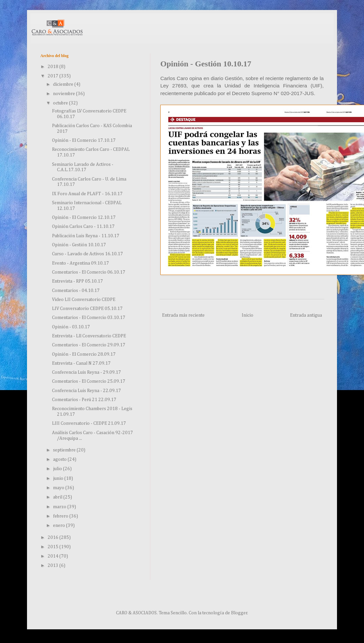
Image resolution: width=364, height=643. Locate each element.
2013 (53, 566)
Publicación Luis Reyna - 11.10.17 (86, 236)
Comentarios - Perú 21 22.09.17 (84, 400)
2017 (53, 76)
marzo (60, 507)
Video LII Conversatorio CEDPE (84, 300)
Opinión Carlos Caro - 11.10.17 (83, 227)
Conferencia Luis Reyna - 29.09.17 (86, 372)
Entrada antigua (306, 315)
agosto (60, 459)
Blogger (239, 613)
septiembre (65, 450)
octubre (61, 103)
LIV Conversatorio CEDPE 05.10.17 (87, 309)
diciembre (64, 84)
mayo (59, 488)
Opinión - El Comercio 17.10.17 (84, 140)
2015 (53, 547)
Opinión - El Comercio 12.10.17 (84, 218)
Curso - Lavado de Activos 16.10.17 (87, 254)
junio (59, 478)
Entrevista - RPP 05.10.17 (77, 281)
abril (58, 497)
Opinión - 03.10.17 (71, 327)
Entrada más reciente (183, 315)
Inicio (247, 315)
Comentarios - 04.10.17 (76, 291)
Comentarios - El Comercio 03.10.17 (89, 318)
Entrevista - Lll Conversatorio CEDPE (89, 336)
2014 (53, 556)
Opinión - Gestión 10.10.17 (79, 245)
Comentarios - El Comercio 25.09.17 (89, 381)
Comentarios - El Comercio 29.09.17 (89, 345)
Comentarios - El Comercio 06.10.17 (89, 272)
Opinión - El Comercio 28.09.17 (84, 354)
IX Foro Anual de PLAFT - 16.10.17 (87, 194)
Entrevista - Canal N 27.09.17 (81, 363)
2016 (53, 538)
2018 (53, 67)
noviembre (64, 94)
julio (58, 469)
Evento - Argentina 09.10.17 (80, 263)
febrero (61, 516)
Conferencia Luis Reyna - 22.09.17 (86, 391)
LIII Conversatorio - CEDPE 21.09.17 (89, 423)
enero (59, 526)
